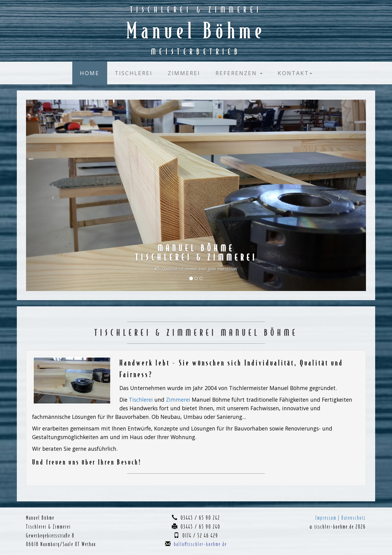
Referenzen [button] (239, 73)
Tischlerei (134, 73)
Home (90, 73)
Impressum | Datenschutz (341, 518)
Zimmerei (184, 73)
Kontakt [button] (295, 73)
